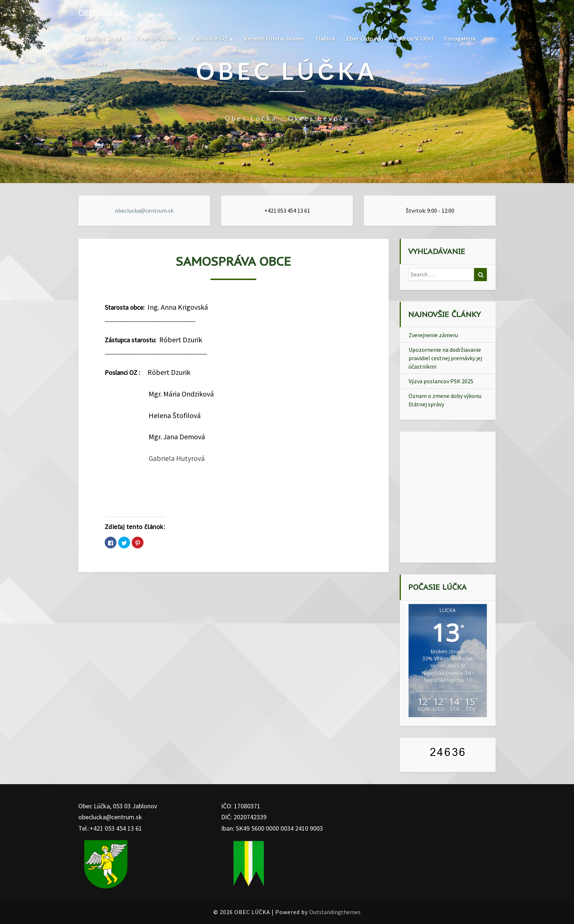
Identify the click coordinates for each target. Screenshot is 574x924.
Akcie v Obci (416, 38)
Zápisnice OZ (212, 38)
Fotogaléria (460, 38)
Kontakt (95, 64)
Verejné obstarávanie (274, 38)
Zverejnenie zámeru (433, 335)
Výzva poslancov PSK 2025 (441, 381)
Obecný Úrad (105, 38)
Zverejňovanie (159, 38)
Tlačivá (325, 38)
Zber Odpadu (367, 38)
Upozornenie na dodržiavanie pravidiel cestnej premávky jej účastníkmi (445, 358)
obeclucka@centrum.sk (144, 210)
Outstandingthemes (335, 912)
